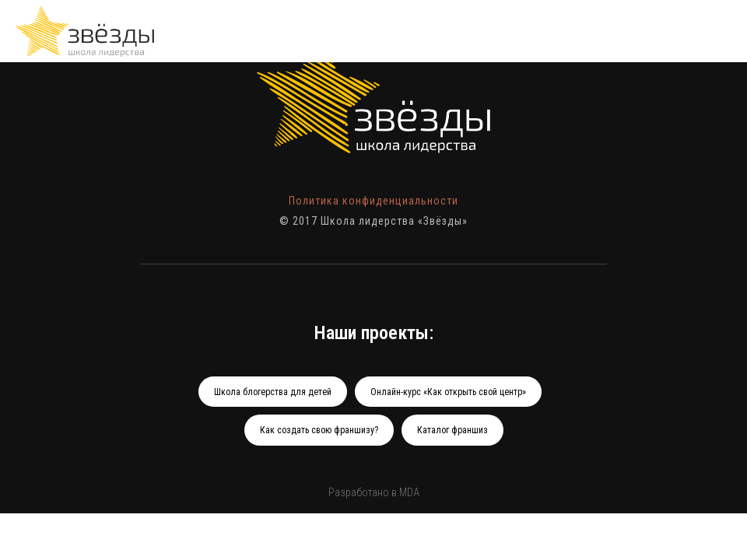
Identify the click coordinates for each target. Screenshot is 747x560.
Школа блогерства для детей (273, 392)
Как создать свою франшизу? (319, 430)
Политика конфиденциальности (373, 201)
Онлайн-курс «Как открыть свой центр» (448, 392)
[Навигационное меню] (721, 31)
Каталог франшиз (452, 430)
